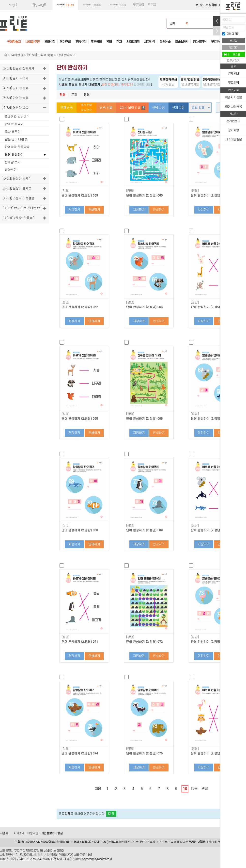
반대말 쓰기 (13, 162)
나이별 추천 (32, 42)
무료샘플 (216, 42)
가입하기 (233, 48)
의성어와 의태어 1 (17, 116)
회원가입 (211, 5)
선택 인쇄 (106, 108)
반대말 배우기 (14, 124)
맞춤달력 (138, 5)
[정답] (65, 191)
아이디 (227, 20)
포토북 (152, 5)
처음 (98, 789)
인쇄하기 (94, 209)
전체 (62, 95)
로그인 (199, 5)
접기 (217, 31)
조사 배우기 (13, 132)
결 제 (111, 814)
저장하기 (74, 209)
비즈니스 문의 (133, 842)
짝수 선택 (86, 110)
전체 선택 (67, 108)
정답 (87, 95)
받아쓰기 (11, 170)
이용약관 (33, 833)
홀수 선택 (86, 105)
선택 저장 (159, 108)
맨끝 (205, 789)
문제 (74, 95)
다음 (194, 789)
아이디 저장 (231, 34)
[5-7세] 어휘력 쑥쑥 (40, 55)
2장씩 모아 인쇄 (132, 108)
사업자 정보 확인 (42, 855)
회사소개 (19, 833)
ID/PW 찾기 (233, 61)
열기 (217, 21)
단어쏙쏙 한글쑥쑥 (17, 147)
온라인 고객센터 (198, 842)
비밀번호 (229, 27)
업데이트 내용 (142, 84)
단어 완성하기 (14, 155)
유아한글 (17, 55)
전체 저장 (178, 108)
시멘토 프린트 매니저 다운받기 (79, 84)
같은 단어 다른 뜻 (16, 139)
